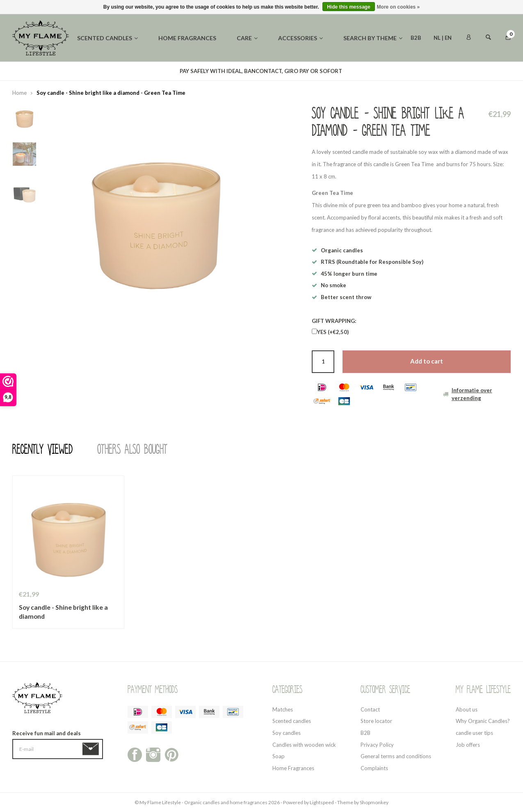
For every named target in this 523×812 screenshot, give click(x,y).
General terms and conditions (396, 756)
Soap (279, 756)
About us (467, 709)
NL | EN (443, 38)
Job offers (468, 745)
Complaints (374, 768)
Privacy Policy (377, 745)
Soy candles (287, 733)
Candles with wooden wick (304, 745)
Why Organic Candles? (483, 721)
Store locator (376, 721)
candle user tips (474, 733)
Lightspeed (322, 802)
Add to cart (427, 361)
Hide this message (348, 7)
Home (19, 93)
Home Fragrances (293, 768)
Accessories (300, 38)
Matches (283, 709)
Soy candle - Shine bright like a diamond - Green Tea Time (111, 93)
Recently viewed (42, 450)
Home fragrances (187, 38)
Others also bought (132, 450)
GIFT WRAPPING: (334, 321)
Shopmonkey (374, 802)
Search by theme (373, 38)
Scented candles (107, 38)
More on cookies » (399, 7)
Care (247, 38)
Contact (370, 709)
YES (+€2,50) (333, 332)
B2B (416, 38)
